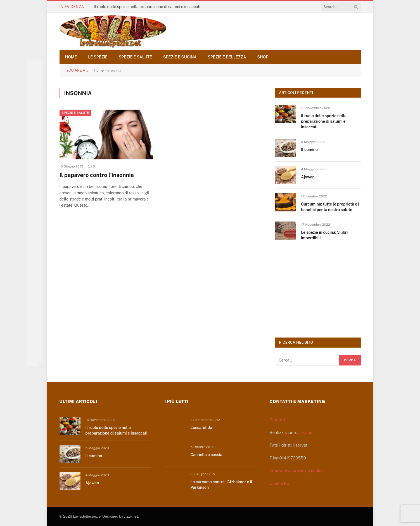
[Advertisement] (317, 288)
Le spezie (98, 57)
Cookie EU (280, 483)
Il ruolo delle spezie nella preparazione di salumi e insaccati (147, 7)
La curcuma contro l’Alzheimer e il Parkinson (221, 485)
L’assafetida (201, 428)
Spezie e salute (135, 57)
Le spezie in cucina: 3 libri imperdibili (324, 235)
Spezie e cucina (180, 57)
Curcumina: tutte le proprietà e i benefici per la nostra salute (330, 207)
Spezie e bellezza (227, 57)
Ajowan (308, 177)
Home (71, 57)
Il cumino (309, 150)
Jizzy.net (306, 432)
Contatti (277, 420)
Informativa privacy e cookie (297, 470)
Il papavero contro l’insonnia (97, 175)
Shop (263, 57)
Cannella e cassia (207, 455)
